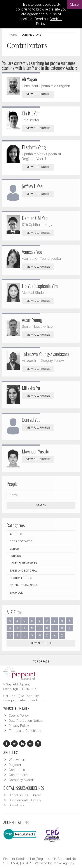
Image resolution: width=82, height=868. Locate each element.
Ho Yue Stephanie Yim (40, 286)
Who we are (17, 760)
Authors (16, 534)
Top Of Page (41, 660)
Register (15, 765)
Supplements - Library (25, 800)
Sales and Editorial (23, 571)
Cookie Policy (19, 716)
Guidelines (16, 805)
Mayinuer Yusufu (36, 451)
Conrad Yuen (32, 420)
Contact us (17, 770)
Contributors (18, 775)
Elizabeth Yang (34, 147)
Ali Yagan (29, 79)
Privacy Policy (19, 726)
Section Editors (21, 578)
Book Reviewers (21, 541)
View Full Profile (40, 94)
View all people (41, 643)
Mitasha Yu (31, 388)
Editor (14, 549)
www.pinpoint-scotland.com (24, 700)
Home (13, 35)
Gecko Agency (63, 863)
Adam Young (32, 320)
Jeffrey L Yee (32, 186)
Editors (15, 556)
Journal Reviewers (23, 563)
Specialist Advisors (23, 585)
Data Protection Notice (26, 721)
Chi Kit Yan (31, 113)
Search (41, 505)
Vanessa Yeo (32, 252)
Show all (16, 593)
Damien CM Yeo (35, 218)
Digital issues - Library (25, 795)
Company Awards (22, 780)
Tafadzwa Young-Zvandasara (46, 354)
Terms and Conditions (25, 731)
